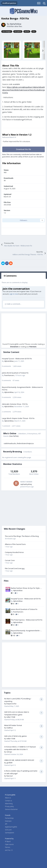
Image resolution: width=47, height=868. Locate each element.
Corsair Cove (10, 560)
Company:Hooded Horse (14, 552)
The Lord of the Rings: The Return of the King (22, 536)
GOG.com (8, 830)
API (6, 824)
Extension (8, 821)
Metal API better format (13, 725)
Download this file (23, 149)
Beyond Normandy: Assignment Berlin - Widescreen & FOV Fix (26, 631)
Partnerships (9, 818)
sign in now (14, 294)
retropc (9, 752)
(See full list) (14, 436)
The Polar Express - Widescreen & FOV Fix (27, 620)
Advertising (9, 804)
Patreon (33, 347)
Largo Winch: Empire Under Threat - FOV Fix (18, 418)
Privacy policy (9, 806)
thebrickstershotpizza (25, 443)
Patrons (8, 847)
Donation (14, 347)
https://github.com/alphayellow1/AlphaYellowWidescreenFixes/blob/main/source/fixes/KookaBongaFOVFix (23, 90)
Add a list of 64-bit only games (16, 736)
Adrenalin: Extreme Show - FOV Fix (15, 404)
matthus (10, 728)
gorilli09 (9, 763)
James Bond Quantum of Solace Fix (15, 373)
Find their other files (14, 26)
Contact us (8, 801)
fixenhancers (9, 375)
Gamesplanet (10, 833)
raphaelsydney (26, 484)
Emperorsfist (11, 704)
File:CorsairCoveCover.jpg (15, 568)
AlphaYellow (15, 24)
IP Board (8, 841)
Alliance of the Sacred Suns (15, 544)
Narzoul (10, 776)
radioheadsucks (10, 443)
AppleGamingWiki (11, 827)
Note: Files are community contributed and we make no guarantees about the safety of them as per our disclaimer (23, 156)
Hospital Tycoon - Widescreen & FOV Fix (17, 359)
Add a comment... (13, 304)
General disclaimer (11, 809)
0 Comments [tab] (10, 276)
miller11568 (11, 717)
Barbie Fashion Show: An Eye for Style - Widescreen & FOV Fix (26, 588)
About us (8, 798)
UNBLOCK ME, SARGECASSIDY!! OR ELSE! (19, 760)
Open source (9, 844)
